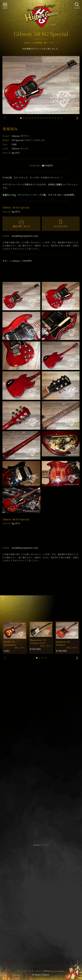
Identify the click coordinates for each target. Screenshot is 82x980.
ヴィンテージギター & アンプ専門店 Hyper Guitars (41, 971)
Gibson (21, 136)
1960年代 (27, 261)
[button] (21, 118)
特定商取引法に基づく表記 (41, 898)
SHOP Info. (41, 759)
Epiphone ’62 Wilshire (63, 643)
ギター (6, 261)
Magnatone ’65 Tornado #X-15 (38, 641)
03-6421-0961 (61, 226)
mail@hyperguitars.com (25, 236)
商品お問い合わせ (21, 226)
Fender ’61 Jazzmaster (10, 643)
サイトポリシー (41, 893)
